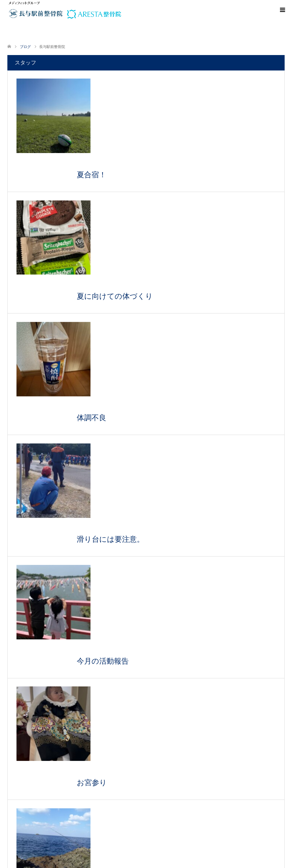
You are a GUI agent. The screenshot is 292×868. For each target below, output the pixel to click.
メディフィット (132, 860)
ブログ (25, 47)
